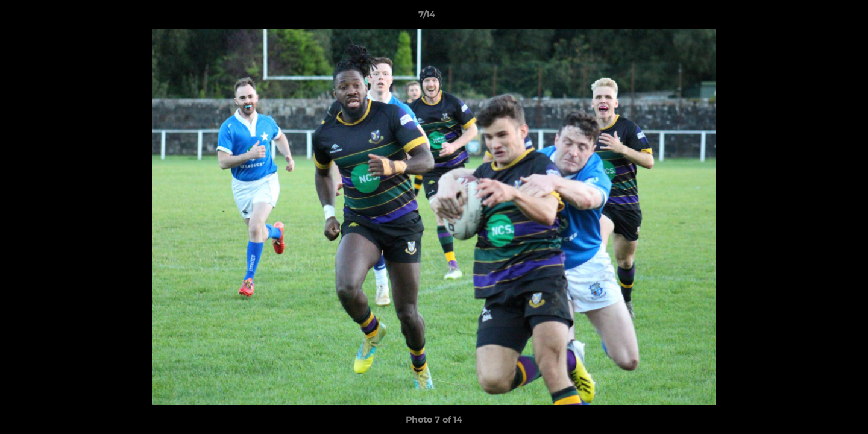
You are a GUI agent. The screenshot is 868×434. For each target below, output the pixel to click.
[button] (817, 17)
